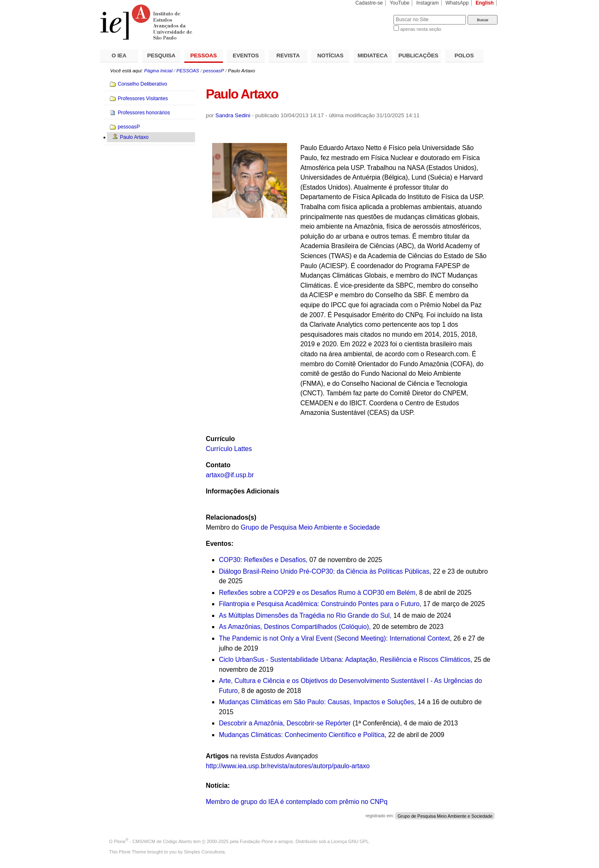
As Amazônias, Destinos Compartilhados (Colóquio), (296, 627)
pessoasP (213, 71)
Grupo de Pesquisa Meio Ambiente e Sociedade (311, 527)
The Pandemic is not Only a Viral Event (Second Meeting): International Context (334, 638)
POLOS (464, 55)
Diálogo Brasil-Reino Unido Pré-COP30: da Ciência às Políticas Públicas (324, 571)
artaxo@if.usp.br (230, 475)
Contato (218, 465)
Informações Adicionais (243, 491)
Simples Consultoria (204, 852)
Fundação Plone (257, 841)
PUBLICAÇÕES (418, 55)
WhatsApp (457, 3)
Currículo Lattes (229, 449)
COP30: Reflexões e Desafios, (263, 560)
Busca (373, 15)
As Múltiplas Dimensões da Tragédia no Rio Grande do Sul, (305, 615)
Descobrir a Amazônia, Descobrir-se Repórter (285, 723)
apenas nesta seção (421, 29)
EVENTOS (246, 55)
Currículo (220, 439)
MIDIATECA (373, 55)
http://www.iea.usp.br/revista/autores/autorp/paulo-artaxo (288, 766)
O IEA (119, 55)
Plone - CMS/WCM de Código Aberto (153, 841)
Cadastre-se (369, 3)
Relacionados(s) (231, 517)
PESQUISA (161, 55)
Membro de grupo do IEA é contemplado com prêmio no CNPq (297, 802)
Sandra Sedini (233, 115)
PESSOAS (204, 55)
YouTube (400, 3)
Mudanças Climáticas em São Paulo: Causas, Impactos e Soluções (316, 702)
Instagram (428, 3)
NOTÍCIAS (330, 55)
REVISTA (288, 55)
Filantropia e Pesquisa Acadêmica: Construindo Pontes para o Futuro (319, 604)
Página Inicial (158, 71)
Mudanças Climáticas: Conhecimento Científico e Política (302, 735)
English (485, 3)
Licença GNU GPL (350, 841)
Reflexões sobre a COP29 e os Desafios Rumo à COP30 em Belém (317, 593)
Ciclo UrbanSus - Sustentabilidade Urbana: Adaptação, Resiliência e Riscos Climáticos (345, 660)
